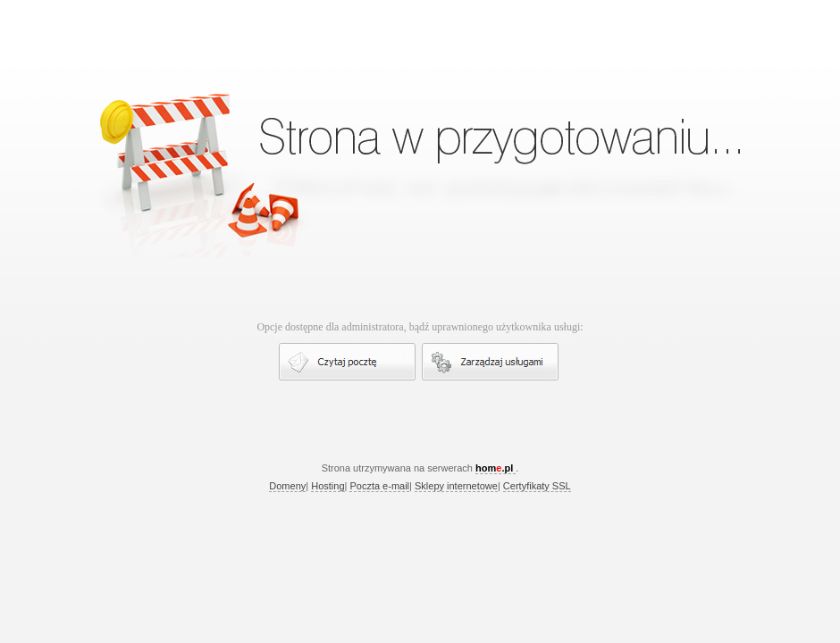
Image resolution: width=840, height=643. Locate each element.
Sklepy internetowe (456, 486)
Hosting (328, 486)
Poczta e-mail (379, 486)
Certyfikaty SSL (537, 486)
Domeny (287, 486)
